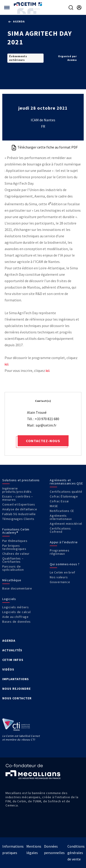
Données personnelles (54, 849)
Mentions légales (34, 849)
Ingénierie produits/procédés (17, 490)
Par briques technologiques (14, 547)
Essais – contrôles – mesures (18, 498)
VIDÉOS (8, 669)
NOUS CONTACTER (17, 698)
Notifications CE (62, 511)
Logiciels (9, 599)
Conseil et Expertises (19, 504)
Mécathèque (12, 580)
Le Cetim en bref (62, 572)
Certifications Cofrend (60, 530)
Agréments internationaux (61, 517)
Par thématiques (15, 541)
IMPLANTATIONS (16, 679)
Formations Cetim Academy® (16, 531)
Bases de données (17, 622)
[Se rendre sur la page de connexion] (79, 8)
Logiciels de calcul (16, 612)
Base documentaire (17, 588)
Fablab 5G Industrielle (19, 514)
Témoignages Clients (18, 519)
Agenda (17, 21)
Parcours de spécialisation (13, 568)
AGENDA (9, 641)
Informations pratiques (13, 849)
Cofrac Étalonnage (64, 496)
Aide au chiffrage (15, 617)
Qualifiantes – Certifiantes (13, 560)
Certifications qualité (66, 492)
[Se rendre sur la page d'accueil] (28, 4)
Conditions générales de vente (76, 853)
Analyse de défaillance (20, 509)
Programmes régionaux (60, 552)
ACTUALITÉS (12, 650)
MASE (54, 506)
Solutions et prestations (21, 480)
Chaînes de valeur (16, 554)
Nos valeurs (59, 577)
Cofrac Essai (59, 501)
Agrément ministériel (66, 524)
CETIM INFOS (13, 660)
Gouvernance (60, 582)
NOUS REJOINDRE (17, 689)
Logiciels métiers (16, 607)
